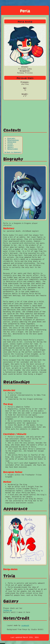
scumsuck (25, 625)
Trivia (10, 143)
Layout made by (14, 625)
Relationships (13, 140)
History (11, 145)
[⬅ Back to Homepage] (13, 152)
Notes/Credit (13, 149)
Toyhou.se (8, 610)
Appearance (12, 142)
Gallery (11, 147)
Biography (11, 138)
